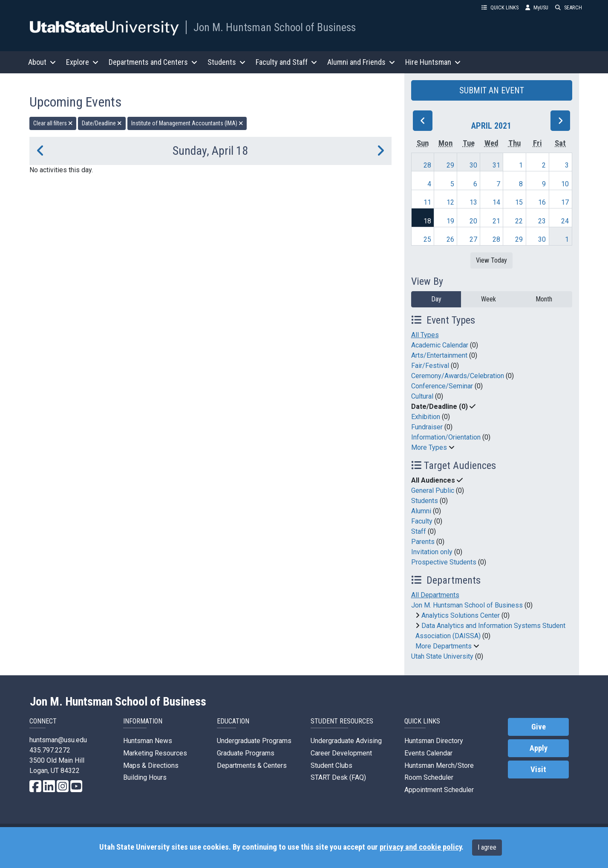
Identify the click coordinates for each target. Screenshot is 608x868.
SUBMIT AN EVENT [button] (492, 90)
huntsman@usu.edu (58, 740)
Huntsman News (148, 741)
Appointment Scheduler (439, 790)
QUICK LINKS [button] (500, 7)
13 (473, 202)
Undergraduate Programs (254, 741)
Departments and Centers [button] (153, 62)
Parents (423, 542)
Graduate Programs (246, 753)
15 (519, 202)
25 (427, 239)
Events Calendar (428, 753)
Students (425, 501)
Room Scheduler (429, 777)
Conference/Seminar (442, 386)
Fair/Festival (430, 366)
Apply (539, 748)
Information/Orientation (446, 437)
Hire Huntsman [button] (433, 62)
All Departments (435, 595)
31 (496, 165)
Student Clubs (331, 765)
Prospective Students (444, 562)
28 (427, 165)
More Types (429, 447)
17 (565, 202)
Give (539, 727)
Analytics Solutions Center (461, 615)
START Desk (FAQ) (338, 777)
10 (565, 184)
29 (450, 165)
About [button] (42, 62)
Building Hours (145, 777)
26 (450, 239)
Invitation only (432, 552)
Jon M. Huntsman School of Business (275, 27)
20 (473, 221)
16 (542, 202)
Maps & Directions (151, 765)
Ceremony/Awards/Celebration (458, 376)
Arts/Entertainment (439, 355)
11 (427, 202)
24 (565, 221)
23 (542, 221)
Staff (419, 531)
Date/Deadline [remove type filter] (102, 123)
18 (427, 221)
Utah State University (442, 656)
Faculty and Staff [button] (286, 62)
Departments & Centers (252, 765)
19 (450, 221)
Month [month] (544, 299)
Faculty (422, 521)
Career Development (341, 753)
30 (473, 165)
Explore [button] (82, 62)
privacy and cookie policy (421, 847)
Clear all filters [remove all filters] (53, 123)
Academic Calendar (440, 345)
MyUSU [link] (537, 7)
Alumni (421, 511)
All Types (425, 335)
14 (496, 202)
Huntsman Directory (434, 741)
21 (496, 221)
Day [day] (436, 299)
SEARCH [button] (569, 7)
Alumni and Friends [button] (361, 62)
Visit (538, 770)
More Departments (444, 646)
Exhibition (426, 417)
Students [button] (226, 62)
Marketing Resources (155, 753)
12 (450, 202)
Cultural (422, 396)
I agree (487, 847)
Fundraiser (427, 427)
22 (519, 221)
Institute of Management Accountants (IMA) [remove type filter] (187, 123)
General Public (433, 490)
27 (473, 239)
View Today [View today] (491, 260)
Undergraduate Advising (346, 741)
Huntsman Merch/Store (439, 765)
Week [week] (488, 299)
